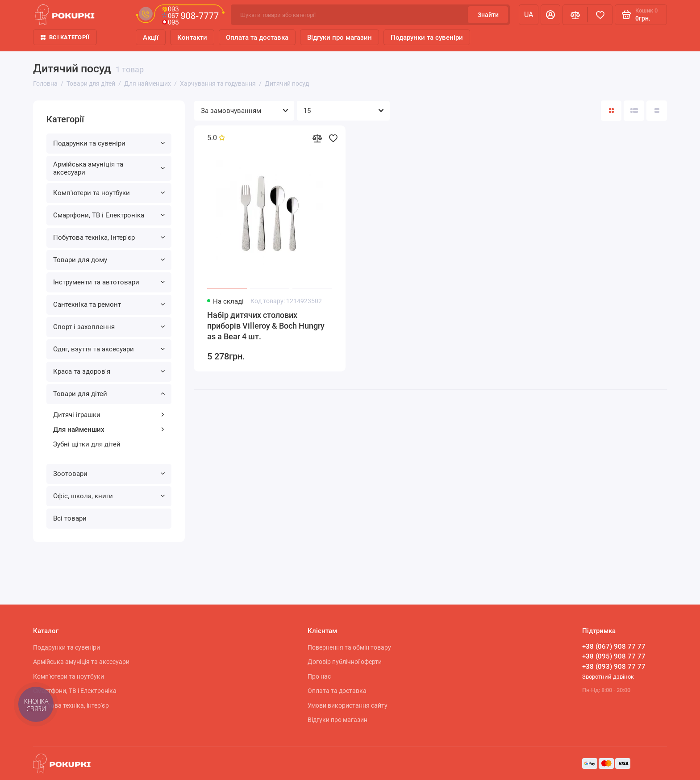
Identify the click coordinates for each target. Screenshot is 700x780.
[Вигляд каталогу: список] (634, 111)
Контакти (192, 38)
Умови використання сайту (348, 705)
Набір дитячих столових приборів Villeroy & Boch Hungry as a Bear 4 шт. (266, 326)
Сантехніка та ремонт (109, 304)
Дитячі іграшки (109, 415)
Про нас (319, 676)
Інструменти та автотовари (109, 282)
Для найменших (109, 430)
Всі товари (70, 518)
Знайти (488, 15)
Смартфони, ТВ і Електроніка (109, 215)
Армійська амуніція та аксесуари (109, 168)
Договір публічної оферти (345, 662)
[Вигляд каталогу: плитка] (611, 111)
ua (529, 15)
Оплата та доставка (257, 38)
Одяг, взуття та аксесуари (109, 349)
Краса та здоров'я (109, 371)
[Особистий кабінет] (550, 15)
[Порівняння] (575, 15)
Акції (151, 38)
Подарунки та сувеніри (427, 38)
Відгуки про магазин (340, 38)
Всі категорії (65, 37)
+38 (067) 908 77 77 (614, 647)
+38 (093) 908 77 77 (614, 667)
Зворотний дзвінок (608, 677)
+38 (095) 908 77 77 (614, 656)
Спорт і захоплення (109, 327)
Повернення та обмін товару (349, 647)
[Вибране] (600, 15)
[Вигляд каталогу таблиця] (657, 111)
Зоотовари (109, 474)
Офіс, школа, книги (109, 496)
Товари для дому (109, 260)
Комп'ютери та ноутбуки (109, 193)
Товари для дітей (109, 394)
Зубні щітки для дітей (87, 444)
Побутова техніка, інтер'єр (109, 238)
